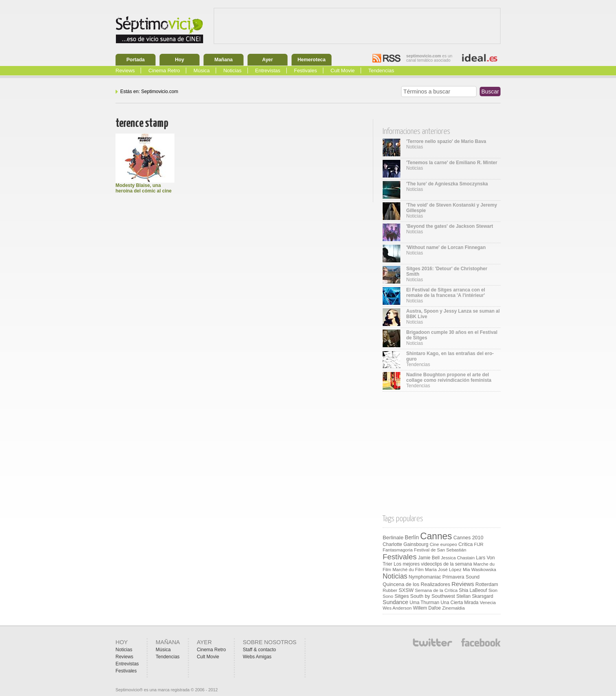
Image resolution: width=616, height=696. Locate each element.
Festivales (305, 71)
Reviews (125, 71)
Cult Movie (342, 71)
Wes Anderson (397, 608)
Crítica (466, 544)
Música (202, 71)
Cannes (436, 536)
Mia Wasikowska (479, 570)
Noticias (232, 71)
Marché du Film (408, 570)
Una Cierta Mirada (459, 603)
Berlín (412, 538)
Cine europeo (444, 544)
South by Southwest (433, 596)
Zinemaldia (454, 608)
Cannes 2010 (468, 538)
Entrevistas (268, 71)
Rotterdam (487, 584)
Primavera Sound (461, 577)
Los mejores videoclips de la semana (433, 564)
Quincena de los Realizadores (416, 584)
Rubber (390, 590)
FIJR (479, 544)
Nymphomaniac (425, 577)
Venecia (488, 603)
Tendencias (381, 71)
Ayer (267, 60)
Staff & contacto (259, 650)
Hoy (180, 60)
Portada (136, 60)
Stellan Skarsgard (475, 596)
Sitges (401, 596)
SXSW (406, 590)
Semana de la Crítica (436, 590)
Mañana (224, 60)
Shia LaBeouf (473, 590)
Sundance (395, 602)
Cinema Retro (164, 71)
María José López (443, 569)
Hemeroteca (312, 60)
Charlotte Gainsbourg (405, 544)
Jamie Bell (429, 558)
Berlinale (393, 538)
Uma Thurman (424, 603)
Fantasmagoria (398, 550)
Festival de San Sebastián (440, 550)
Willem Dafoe (427, 608)
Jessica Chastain (458, 558)
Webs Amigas (257, 657)
